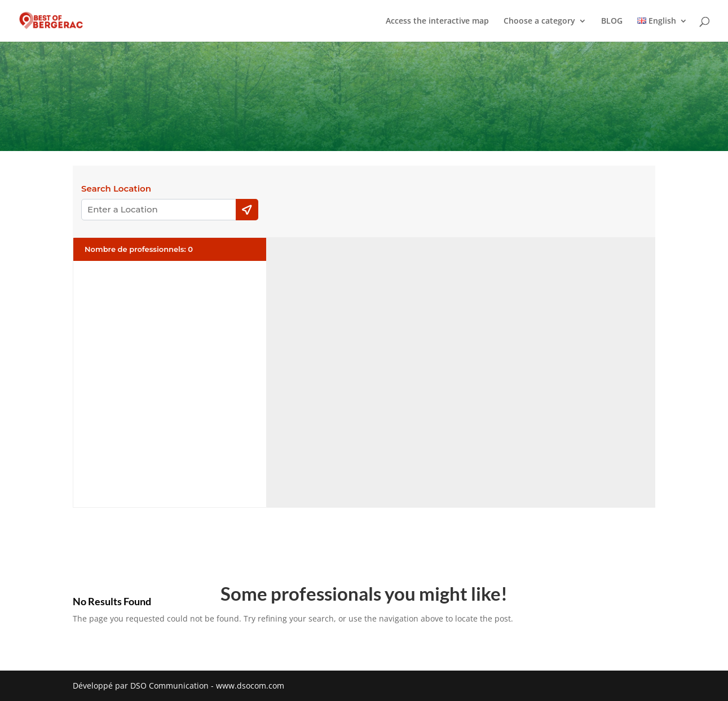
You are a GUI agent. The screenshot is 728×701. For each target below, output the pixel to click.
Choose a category (539, 21)
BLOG (612, 21)
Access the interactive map (437, 21)
